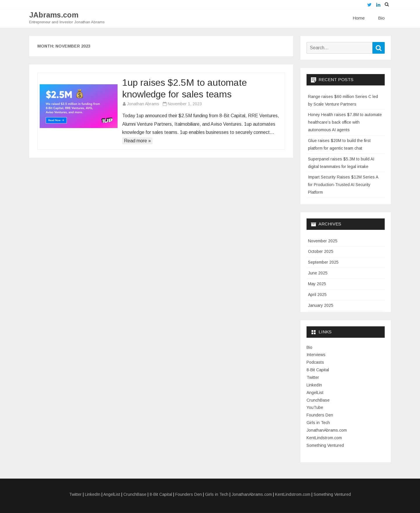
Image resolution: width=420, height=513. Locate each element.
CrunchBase (318, 400)
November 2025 (323, 241)
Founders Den (320, 415)
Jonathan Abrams (143, 104)
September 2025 (323, 262)
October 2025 (321, 251)
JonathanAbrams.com (327, 430)
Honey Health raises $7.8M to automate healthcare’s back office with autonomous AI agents (345, 122)
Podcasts (315, 362)
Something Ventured (325, 445)
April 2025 (317, 295)
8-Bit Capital (318, 370)
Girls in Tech (318, 423)
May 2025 (317, 284)
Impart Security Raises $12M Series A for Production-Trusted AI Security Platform (343, 185)
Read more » (137, 141)
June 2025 (318, 273)
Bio (381, 18)
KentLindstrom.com (324, 438)
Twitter (313, 377)
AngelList (315, 393)
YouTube (315, 407)
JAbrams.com (54, 15)
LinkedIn (314, 385)
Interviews (316, 355)
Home (359, 18)
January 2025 (321, 305)
